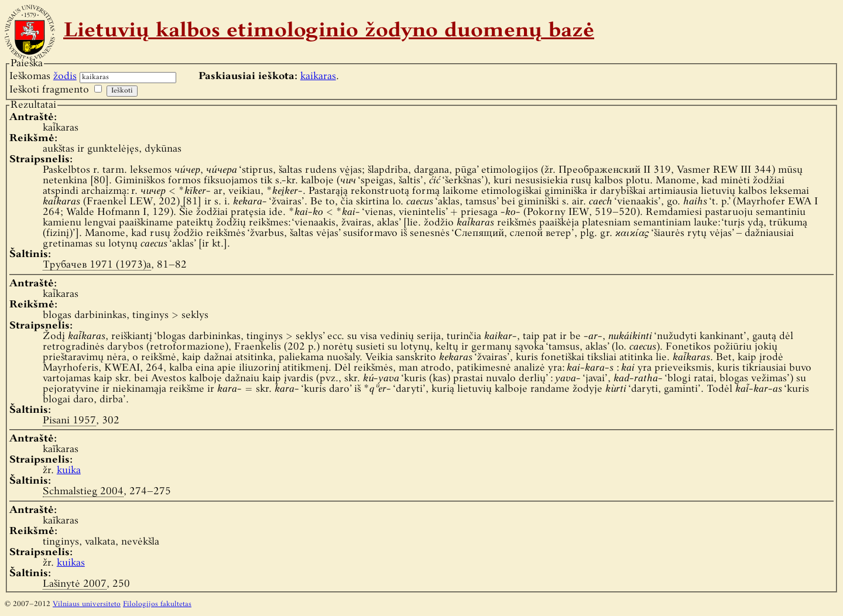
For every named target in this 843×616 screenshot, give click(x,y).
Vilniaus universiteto (87, 604)
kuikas (71, 563)
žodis (65, 76)
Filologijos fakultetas (157, 604)
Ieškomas (43, 76)
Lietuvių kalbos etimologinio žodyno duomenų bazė (329, 32)
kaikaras (318, 76)
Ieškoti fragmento (49, 90)
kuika (69, 470)
